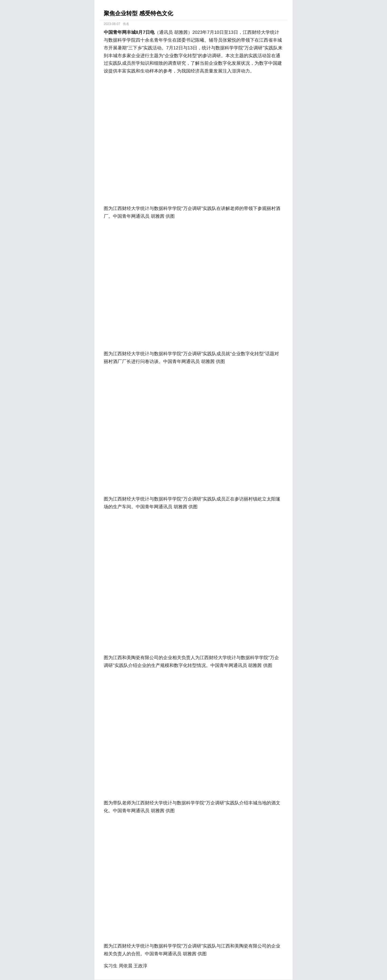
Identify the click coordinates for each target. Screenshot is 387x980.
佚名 (126, 24)
